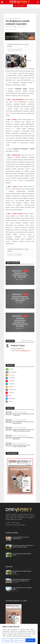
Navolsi (14, 120)
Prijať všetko (30, 640)
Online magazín (16, 523)
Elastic (15, 187)
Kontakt (8, 523)
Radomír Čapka (13, 29)
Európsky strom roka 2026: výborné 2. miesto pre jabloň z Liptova (23, 546)
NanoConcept (16, 155)
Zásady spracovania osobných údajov (15, 525)
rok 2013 (18, 18)
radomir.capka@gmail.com (23, 351)
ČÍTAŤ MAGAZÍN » (20, 6)
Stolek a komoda (18, 214)
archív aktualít (10, 18)
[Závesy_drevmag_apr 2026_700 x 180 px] (20, 36)
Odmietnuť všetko (18, 640)
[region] (19, 634)
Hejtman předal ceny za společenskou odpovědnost (23, 438)
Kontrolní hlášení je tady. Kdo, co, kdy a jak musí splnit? (20, 299)
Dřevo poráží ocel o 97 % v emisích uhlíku (22, 588)
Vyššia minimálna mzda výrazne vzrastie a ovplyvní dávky (21, 446)
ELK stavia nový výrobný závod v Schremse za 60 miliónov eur (21, 580)
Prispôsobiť (7, 640)
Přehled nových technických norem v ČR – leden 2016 (20, 275)
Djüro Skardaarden (18, 100)
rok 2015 (25, 271)
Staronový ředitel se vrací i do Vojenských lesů (21, 538)
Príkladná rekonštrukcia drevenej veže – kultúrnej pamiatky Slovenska (20, 322)
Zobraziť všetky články (27, 341)
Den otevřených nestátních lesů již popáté (22, 554)
